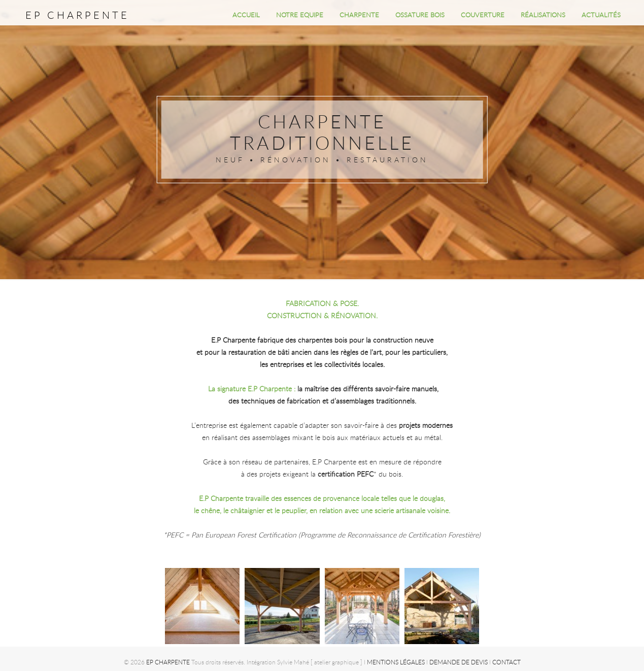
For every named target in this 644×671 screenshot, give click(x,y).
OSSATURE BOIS (420, 15)
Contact (506, 662)
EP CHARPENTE (77, 15)
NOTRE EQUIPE (300, 15)
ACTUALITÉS (601, 15)
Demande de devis (458, 662)
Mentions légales (395, 662)
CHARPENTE (359, 15)
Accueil (246, 15)
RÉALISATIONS (543, 15)
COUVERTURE (483, 15)
